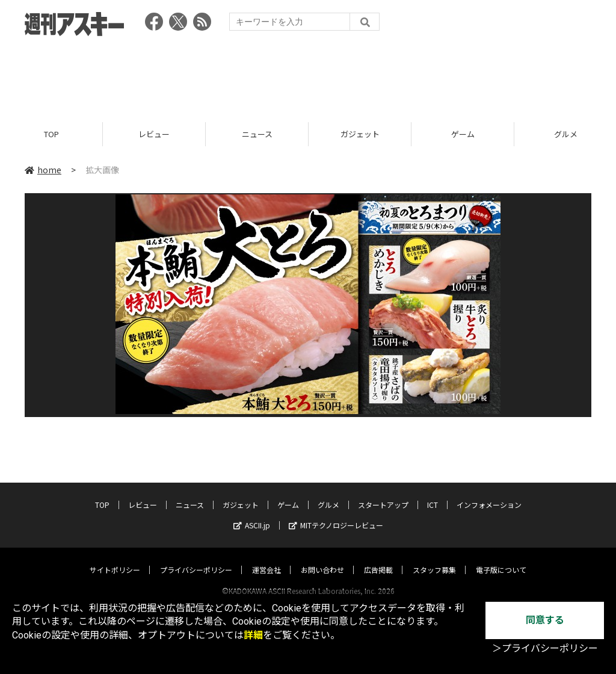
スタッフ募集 (434, 558)
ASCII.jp (252, 514)
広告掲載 (378, 558)
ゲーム (463, 134)
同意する (545, 620)
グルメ (328, 493)
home (43, 170)
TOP (51, 134)
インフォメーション (489, 493)
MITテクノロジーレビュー (336, 514)
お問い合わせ (322, 558)
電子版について (501, 558)
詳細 (253, 635)
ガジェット (360, 134)
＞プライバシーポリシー (545, 648)
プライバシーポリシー (196, 558)
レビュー (154, 134)
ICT (433, 493)
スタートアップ (383, 493)
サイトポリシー (115, 558)
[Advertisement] (308, 75)
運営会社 (266, 558)
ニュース (257, 134)
